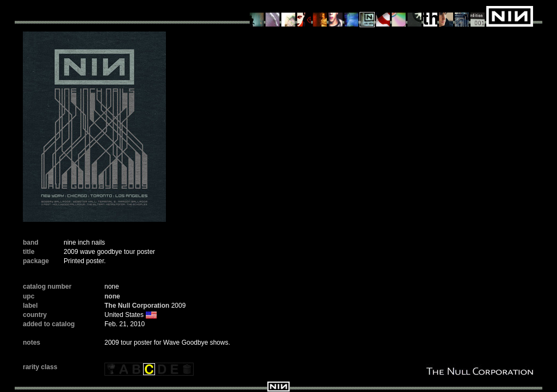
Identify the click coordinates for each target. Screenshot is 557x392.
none (112, 296)
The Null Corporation (137, 306)
